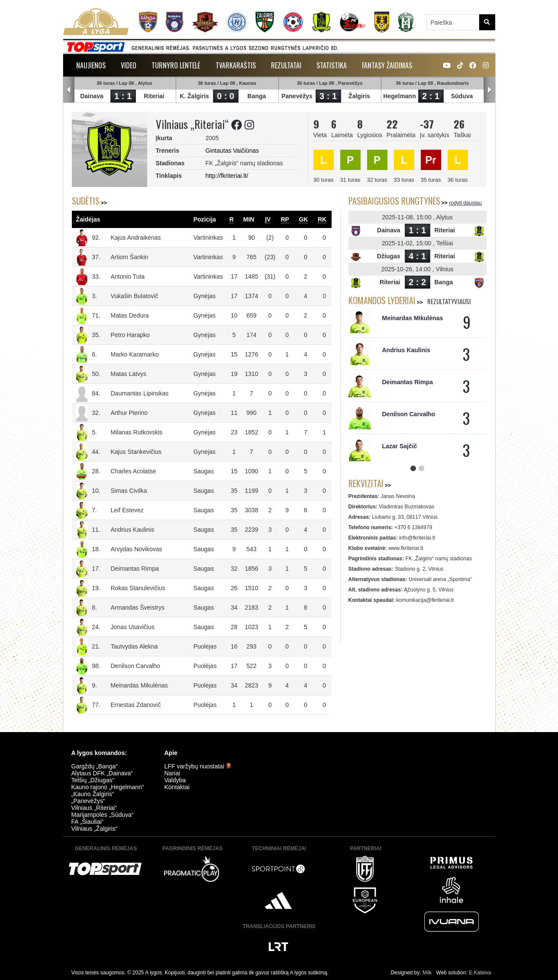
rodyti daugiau (466, 203)
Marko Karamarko (135, 354)
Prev (69, 90)
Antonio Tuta (128, 276)
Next (490, 90)
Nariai (173, 773)
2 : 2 (417, 282)
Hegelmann (400, 96)
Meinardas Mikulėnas (139, 685)
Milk (427, 973)
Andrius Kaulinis (132, 530)
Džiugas (389, 256)
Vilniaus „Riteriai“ (94, 808)
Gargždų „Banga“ (95, 766)
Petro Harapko (130, 335)
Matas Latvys (129, 374)
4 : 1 (417, 256)
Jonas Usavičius (133, 627)
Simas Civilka (129, 491)
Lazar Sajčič (400, 446)
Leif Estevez (127, 510)
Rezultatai (286, 65)
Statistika (332, 65)
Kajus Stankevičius (136, 452)
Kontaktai (177, 787)
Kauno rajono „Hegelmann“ (108, 787)
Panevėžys (297, 96)
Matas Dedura (130, 315)
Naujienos (91, 65)
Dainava (92, 96)
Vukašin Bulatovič (135, 296)
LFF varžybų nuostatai (198, 766)
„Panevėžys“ (88, 801)
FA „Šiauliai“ (88, 822)
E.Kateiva (480, 973)
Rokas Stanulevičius (138, 588)
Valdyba (175, 780)
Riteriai (154, 96)
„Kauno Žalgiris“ (93, 794)
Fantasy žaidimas (387, 65)
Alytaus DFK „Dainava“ (102, 773)
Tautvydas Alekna (134, 646)
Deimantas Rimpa (135, 569)
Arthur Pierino (129, 413)
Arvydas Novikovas (137, 549)
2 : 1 (431, 96)
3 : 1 (328, 96)
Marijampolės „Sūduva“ (103, 815)
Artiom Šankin (130, 257)
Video (129, 65)
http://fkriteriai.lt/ (227, 176)
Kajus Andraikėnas (136, 238)
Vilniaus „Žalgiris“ (95, 829)
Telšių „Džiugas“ (93, 780)
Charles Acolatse (134, 471)
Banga (257, 96)
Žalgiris (360, 96)
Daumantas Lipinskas (140, 393)
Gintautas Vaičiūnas (232, 151)
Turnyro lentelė (176, 65)
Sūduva (462, 96)
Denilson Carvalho (135, 666)
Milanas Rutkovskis (137, 432)
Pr (431, 160)
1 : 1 (123, 96)
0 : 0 (226, 96)
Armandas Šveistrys (138, 607)
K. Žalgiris (195, 96)
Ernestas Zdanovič (136, 705)
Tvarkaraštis (236, 65)
